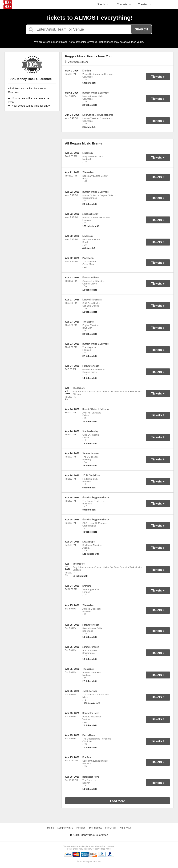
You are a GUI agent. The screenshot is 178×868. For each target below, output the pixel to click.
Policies (81, 827)
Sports (103, 4)
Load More (118, 801)
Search (141, 29)
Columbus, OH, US (77, 62)
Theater (145, 4)
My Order (111, 827)
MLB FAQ (125, 827)
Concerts (124, 4)
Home (50, 827)
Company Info (65, 827)
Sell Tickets (95, 827)
